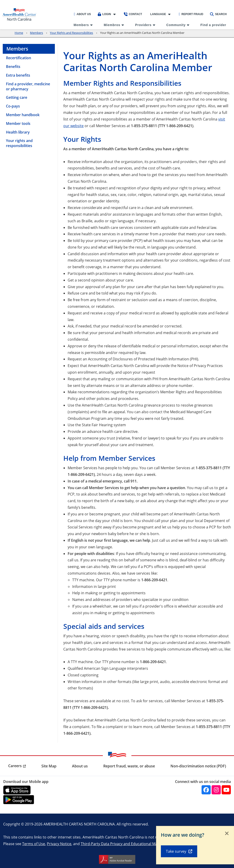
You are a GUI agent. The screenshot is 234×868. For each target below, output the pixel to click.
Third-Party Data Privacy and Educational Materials (124, 844)
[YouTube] (226, 790)
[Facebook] (206, 790)
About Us (82, 14)
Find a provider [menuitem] (213, 25)
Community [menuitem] (176, 25)
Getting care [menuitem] (17, 97)
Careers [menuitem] (15, 766)
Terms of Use (34, 844)
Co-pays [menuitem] (13, 106)
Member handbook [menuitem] (23, 115)
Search (218, 14)
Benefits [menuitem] (13, 67)
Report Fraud (191, 14)
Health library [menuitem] (18, 132)
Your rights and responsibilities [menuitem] (19, 143)
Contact (133, 14)
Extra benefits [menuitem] (18, 75)
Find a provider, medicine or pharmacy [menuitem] (28, 86)
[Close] (227, 834)
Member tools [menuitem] (18, 123)
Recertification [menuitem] (19, 58)
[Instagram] (216, 790)
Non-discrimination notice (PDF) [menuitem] (198, 766)
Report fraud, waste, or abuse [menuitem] (129, 766)
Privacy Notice (59, 844)
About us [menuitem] (80, 766)
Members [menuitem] (81, 25)
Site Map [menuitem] (49, 766)
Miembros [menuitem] (112, 25)
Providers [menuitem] (143, 25)
